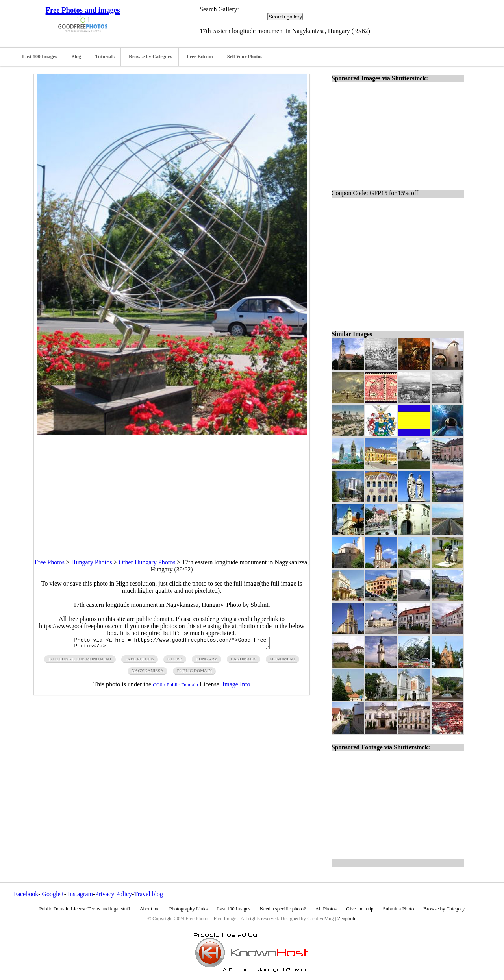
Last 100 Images (40, 57)
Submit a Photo (398, 909)
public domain (194, 673)
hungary (207, 661)
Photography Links (188, 909)
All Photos (326, 909)
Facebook (26, 894)
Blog (76, 57)
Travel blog (148, 894)
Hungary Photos (92, 562)
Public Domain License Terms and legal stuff (85, 909)
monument (283, 661)
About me (150, 909)
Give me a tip (360, 909)
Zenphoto (347, 919)
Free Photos (50, 562)
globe (175, 661)
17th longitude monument (80, 661)
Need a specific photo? (283, 909)
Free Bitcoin (200, 57)
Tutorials (105, 57)
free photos (140, 661)
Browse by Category (151, 57)
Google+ (53, 894)
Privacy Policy (113, 894)
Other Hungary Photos (147, 562)
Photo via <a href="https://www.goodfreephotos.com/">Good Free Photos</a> (172, 644)
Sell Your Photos (245, 57)
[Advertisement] (172, 490)
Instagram (80, 894)
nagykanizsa (147, 673)
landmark (244, 661)
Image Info (236, 687)
